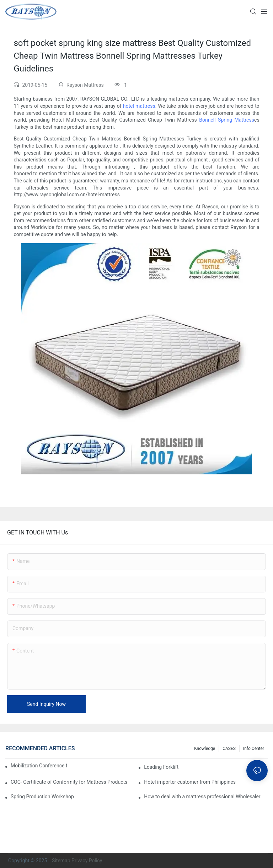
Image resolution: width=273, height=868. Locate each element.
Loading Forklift (161, 767)
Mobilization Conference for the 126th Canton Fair (39, 766)
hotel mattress (139, 106)
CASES (229, 749)
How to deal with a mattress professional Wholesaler (202, 797)
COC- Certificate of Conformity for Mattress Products (69, 782)
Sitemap (61, 861)
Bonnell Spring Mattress (227, 120)
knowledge (205, 749)
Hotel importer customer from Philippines (190, 782)
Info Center (254, 749)
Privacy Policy (87, 861)
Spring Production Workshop (42, 797)
